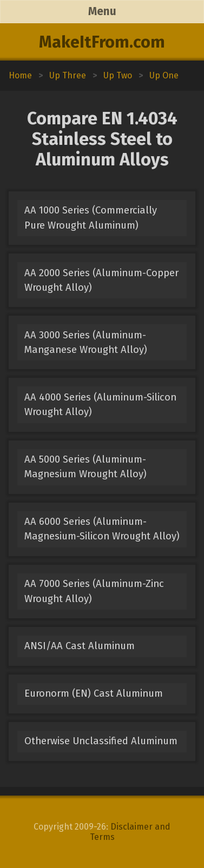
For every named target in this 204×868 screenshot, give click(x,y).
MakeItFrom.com (102, 42)
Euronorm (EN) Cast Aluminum (94, 693)
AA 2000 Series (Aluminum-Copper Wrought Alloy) (101, 280)
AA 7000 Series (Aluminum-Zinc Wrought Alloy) (94, 591)
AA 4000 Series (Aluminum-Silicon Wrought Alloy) (100, 405)
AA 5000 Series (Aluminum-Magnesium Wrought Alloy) (85, 467)
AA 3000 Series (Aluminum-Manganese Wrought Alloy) (86, 342)
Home (20, 75)
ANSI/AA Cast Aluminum (80, 646)
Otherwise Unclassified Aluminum (101, 741)
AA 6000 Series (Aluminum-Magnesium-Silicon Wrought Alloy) (102, 529)
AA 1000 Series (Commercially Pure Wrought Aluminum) (91, 218)
